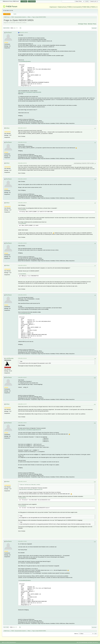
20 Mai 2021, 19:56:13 (24, 33)
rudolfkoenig (10, 358)
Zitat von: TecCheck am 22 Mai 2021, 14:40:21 (30, 485)
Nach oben (6, 627)
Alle (20, 28)
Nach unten (6, 28)
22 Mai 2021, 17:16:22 (22, 541)
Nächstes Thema (92, 24)
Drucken (94, 28)
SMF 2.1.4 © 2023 (5, 642)
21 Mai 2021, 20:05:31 (22, 265)
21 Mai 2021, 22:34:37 (22, 377)
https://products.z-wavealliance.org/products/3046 (30, 92)
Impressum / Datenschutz (58, 7)
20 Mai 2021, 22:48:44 (22, 179)
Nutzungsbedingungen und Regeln (86, 642)
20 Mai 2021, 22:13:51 (22, 142)
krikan (8, 128)
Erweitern (28, 61)
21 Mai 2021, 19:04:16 (22, 203)
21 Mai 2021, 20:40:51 (22, 295)
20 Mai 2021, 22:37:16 (22, 163)
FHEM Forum (12, 6)
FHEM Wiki (86, 7)
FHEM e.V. (94, 7)
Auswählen (23, 61)
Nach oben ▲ (95, 642)
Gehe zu (76, 634)
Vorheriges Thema (82, 24)
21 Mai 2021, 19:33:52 (22, 243)
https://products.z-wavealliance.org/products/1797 (30, 430)
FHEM (69, 7)
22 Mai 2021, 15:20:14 (22, 481)
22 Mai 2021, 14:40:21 (22, 423)
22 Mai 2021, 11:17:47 (22, 404)
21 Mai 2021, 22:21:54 (22, 358)
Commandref (77, 7)
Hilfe (77, 642)
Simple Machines (13, 642)
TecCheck (9, 33)
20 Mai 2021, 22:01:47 (22, 128)
